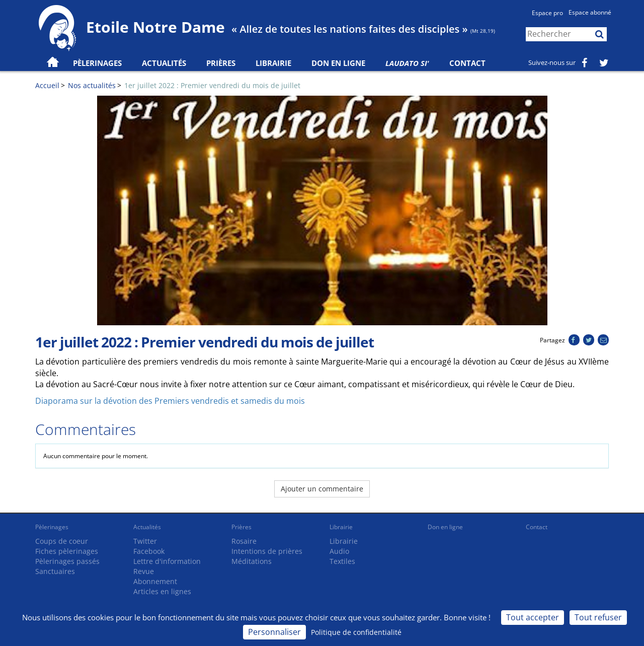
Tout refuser (598, 617)
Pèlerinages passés (67, 561)
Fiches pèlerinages (67, 551)
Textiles (342, 561)
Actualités (147, 527)
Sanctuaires (55, 571)
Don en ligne (338, 63)
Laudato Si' (407, 63)
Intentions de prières (267, 551)
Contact (467, 63)
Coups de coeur (62, 541)
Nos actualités (92, 85)
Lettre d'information (167, 561)
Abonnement (155, 581)
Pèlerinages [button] (97, 63)
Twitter (145, 541)
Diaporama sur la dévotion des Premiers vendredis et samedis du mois (170, 401)
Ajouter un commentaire (322, 489)
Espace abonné (590, 12)
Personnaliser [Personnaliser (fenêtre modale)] (274, 632)
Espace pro (547, 13)
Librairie (273, 63)
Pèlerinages (52, 527)
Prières (221, 63)
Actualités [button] (164, 63)
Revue (144, 571)
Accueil (47, 85)
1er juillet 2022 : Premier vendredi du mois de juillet (212, 85)
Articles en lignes (162, 591)
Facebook (149, 551)
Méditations (252, 561)
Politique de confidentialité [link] (356, 632)
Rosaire (244, 541)
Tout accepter (533, 617)
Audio (339, 551)
